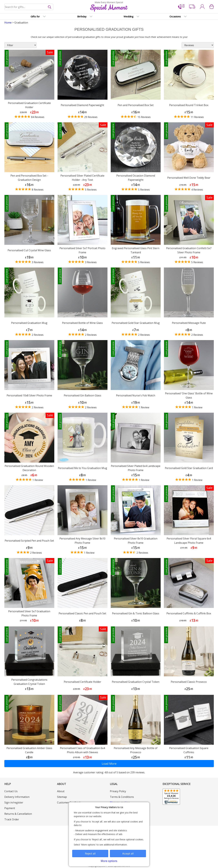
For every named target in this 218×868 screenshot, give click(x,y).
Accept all (128, 854)
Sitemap (62, 797)
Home (8, 23)
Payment (10, 808)
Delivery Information (17, 797)
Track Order (12, 819)
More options (109, 861)
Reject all (90, 854)
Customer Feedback (69, 802)
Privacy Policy (118, 791)
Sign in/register (14, 802)
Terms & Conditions (122, 797)
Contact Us (11, 791)
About (61, 791)
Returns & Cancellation (18, 814)
